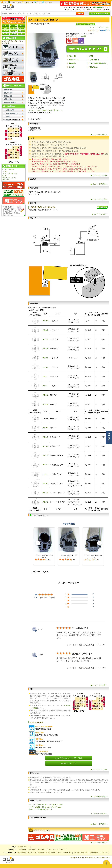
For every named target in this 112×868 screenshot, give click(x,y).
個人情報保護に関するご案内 (27, 853)
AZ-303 (46, 358)
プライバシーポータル (64, 853)
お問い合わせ (94, 60)
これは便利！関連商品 (98, 63)
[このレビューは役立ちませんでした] (103, 645)
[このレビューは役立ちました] (99, 645)
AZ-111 (46, 474)
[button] (38, 543)
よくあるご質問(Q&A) (80, 853)
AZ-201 (46, 502)
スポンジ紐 (5, 180)
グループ (32, 809)
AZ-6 (45, 386)
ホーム (5, 2)
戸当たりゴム (56, 807)
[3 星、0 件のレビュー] (80, 601)
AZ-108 (46, 446)
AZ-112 (46, 339)
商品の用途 (93, 67)
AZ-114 (46, 465)
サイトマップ (104, 853)
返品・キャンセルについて (57, 850)
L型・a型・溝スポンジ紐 (9, 174)
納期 (91, 56)
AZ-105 (46, 330)
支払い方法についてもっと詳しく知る (69, 758)
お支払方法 (32, 850)
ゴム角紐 (5, 172)
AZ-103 (46, 428)
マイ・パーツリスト (99, 10)
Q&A (109, 10)
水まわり (5, 176)
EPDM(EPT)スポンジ (44, 809)
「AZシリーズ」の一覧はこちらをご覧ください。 (46, 110)
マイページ (78, 10)
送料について (42, 850)
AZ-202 (46, 483)
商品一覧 (72, 56)
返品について (74, 60)
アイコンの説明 (80, 36)
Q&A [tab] (46, 572)
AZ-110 (46, 493)
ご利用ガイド (28, 3)
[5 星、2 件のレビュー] (80, 594)
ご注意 (72, 67)
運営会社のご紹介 (24, 847)
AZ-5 (45, 376)
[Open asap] (106, 863)
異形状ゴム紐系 (57, 805)
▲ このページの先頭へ (99, 134)
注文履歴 (87, 10)
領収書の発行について (69, 763)
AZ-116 (46, 404)
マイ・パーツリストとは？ (99, 27)
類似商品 (72, 63)
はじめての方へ (15, 2)
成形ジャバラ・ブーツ (9, 178)
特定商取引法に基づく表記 (47, 853)
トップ (31, 805)
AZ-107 (46, 437)
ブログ (38, 2)
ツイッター (47, 2)
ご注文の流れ (22, 850)
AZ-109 (46, 367)
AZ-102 (46, 321)
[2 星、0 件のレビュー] (80, 604)
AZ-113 (46, 456)
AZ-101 (46, 395)
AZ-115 (46, 349)
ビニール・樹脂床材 (8, 169)
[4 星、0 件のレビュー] (80, 598)
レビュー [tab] (36, 572)
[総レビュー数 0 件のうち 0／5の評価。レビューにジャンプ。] (99, 30)
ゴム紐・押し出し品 (42, 805)
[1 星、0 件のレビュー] (80, 607)
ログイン (69, 10)
